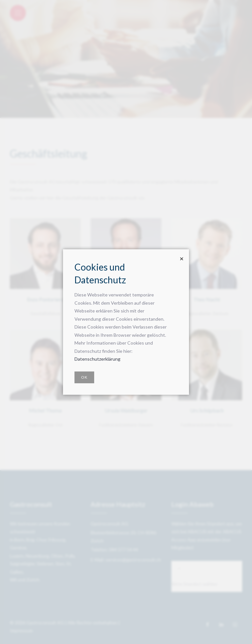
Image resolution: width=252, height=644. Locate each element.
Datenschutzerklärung (97, 359)
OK (84, 377)
